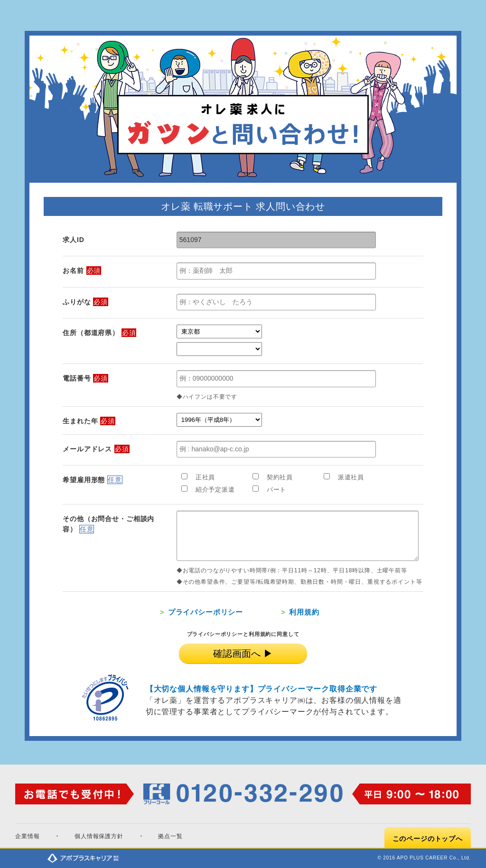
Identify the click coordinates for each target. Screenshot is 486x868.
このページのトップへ (428, 839)
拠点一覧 (170, 836)
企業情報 (27, 836)
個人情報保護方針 (99, 836)
